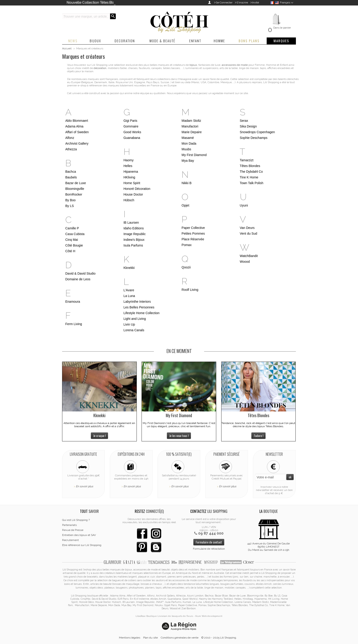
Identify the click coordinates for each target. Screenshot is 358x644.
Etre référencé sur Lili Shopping (82, 545)
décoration (100, 68)
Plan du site (150, 638)
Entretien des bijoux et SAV (79, 535)
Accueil (67, 48)
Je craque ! (99, 436)
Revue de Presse (73, 530)
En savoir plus (84, 486)
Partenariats (69, 525)
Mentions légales (130, 638)
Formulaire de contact (209, 542)
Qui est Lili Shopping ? (76, 520)
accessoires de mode (235, 65)
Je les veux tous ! (179, 436)
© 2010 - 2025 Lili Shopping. (219, 638)
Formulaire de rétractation (209, 549)
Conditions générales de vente (180, 638)
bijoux (193, 65)
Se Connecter (224, 3)
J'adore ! (258, 436)
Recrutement (70, 540)
